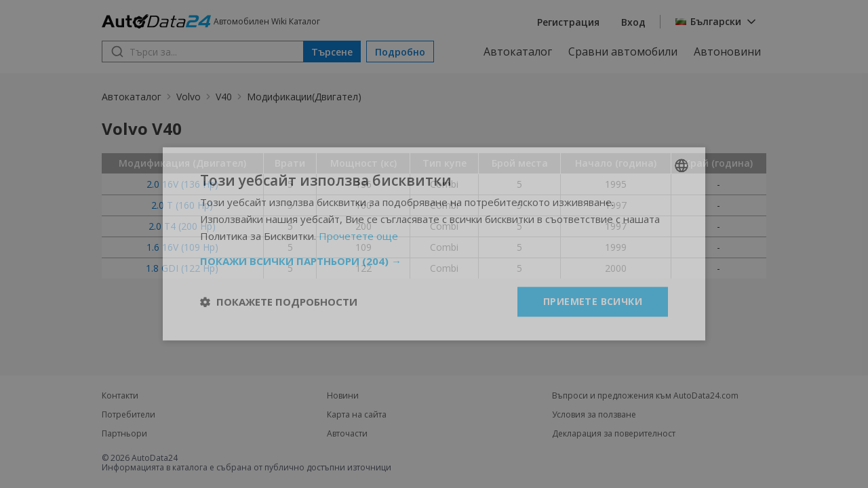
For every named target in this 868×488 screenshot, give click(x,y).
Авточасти (347, 434)
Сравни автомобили (623, 52)
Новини (343, 396)
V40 (224, 97)
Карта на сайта (357, 415)
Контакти (120, 396)
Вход (633, 22)
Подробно (400, 52)
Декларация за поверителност (614, 434)
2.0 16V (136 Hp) (182, 184)
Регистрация (568, 22)
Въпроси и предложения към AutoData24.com (645, 396)
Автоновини (727, 52)
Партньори (124, 434)
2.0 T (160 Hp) (182, 205)
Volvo (189, 97)
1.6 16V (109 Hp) (182, 247)
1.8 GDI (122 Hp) (182, 268)
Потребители (129, 415)
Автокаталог (518, 52)
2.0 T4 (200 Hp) (182, 226)
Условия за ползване (594, 415)
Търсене (332, 52)
